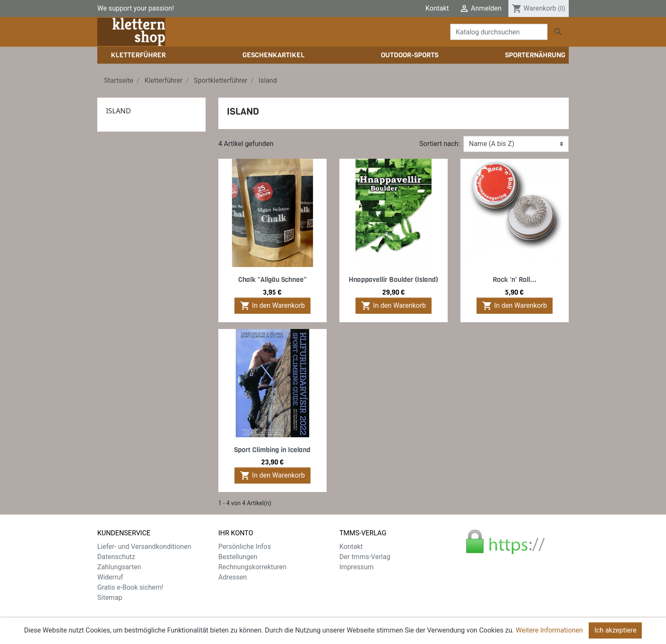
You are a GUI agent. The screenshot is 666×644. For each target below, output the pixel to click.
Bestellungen (238, 557)
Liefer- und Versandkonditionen (144, 547)
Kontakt (437, 8)
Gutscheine (235, 587)
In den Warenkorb (272, 306)
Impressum (357, 567)
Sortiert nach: (440, 144)
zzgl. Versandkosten (266, 618)
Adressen (233, 577)
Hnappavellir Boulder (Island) (393, 280)
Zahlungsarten (119, 567)
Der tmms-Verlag (365, 557)
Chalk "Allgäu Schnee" (272, 280)
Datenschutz (116, 557)
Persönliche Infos (245, 547)
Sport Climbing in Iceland (272, 450)
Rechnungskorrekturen (252, 567)
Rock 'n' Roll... (515, 280)
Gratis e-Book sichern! (130, 587)
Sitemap (110, 598)
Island (118, 111)
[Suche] (499, 32)
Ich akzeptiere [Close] (615, 635)
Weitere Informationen (549, 635)
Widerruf (110, 577)
